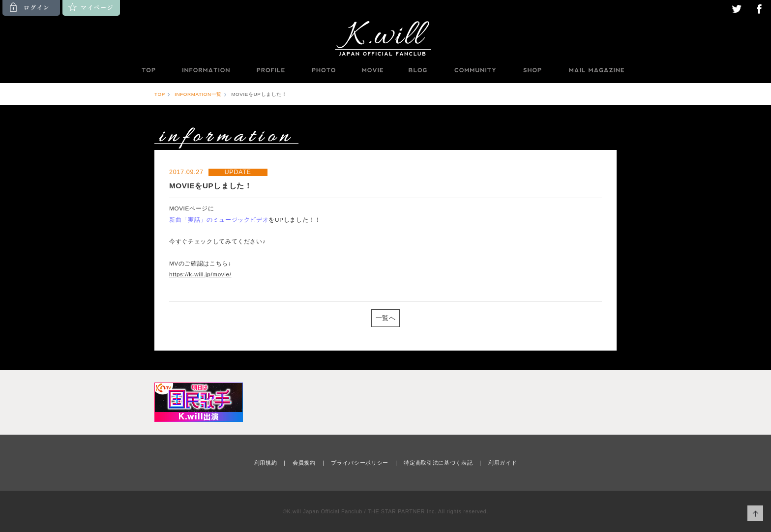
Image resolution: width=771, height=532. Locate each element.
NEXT (578, 317)
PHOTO (324, 70)
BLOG (418, 70)
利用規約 (266, 463)
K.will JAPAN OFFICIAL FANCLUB (385, 38)
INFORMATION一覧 (198, 94)
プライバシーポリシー (360, 463)
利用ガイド (503, 463)
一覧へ (386, 318)
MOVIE (372, 70)
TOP (148, 70)
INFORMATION (206, 70)
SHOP (532, 70)
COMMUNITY (475, 70)
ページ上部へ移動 (756, 514)
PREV (193, 317)
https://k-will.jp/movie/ (200, 274)
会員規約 (304, 463)
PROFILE (271, 70)
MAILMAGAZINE (597, 70)
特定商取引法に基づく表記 (438, 463)
